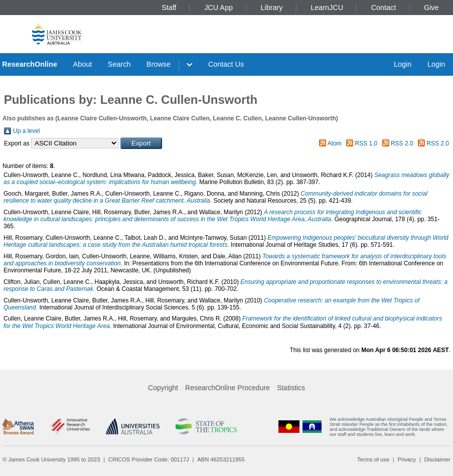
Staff (169, 8)
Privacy (407, 459)
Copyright (163, 388)
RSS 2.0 (402, 143)
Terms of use (373, 459)
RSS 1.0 (366, 143)
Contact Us (226, 64)
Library (272, 8)
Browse (159, 64)
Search (119, 64)
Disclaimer (437, 459)
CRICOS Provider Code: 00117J (149, 459)
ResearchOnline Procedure (228, 388)
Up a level (26, 131)
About (83, 64)
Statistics (291, 388)
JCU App (218, 8)
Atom (335, 143)
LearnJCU (327, 8)
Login (403, 64)
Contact (384, 8)
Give (431, 8)
